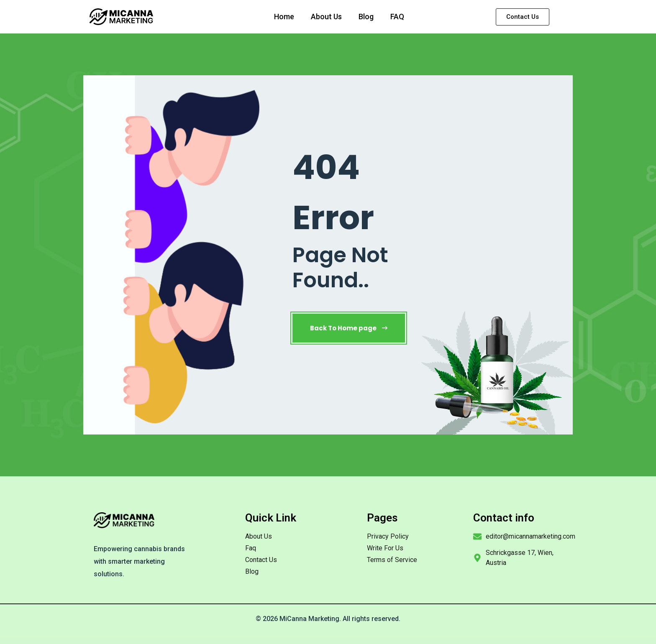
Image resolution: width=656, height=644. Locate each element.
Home (284, 17)
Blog (366, 17)
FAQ (397, 17)
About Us (326, 17)
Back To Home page (349, 328)
